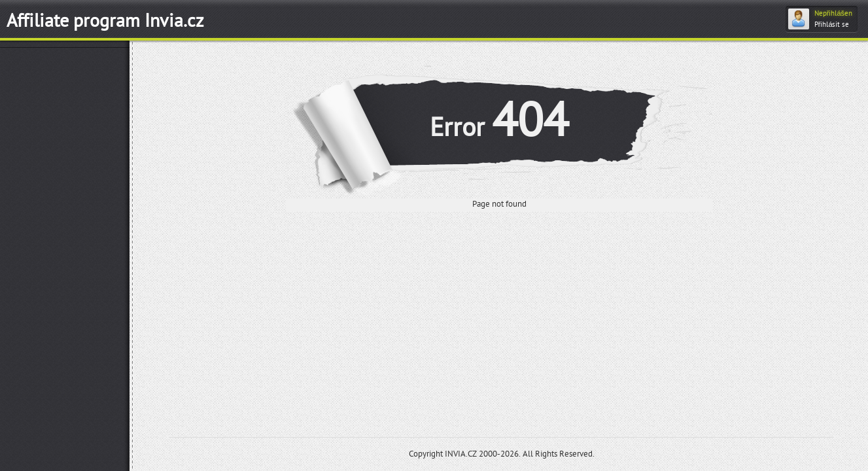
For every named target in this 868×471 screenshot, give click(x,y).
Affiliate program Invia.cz (105, 21)
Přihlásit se (832, 25)
